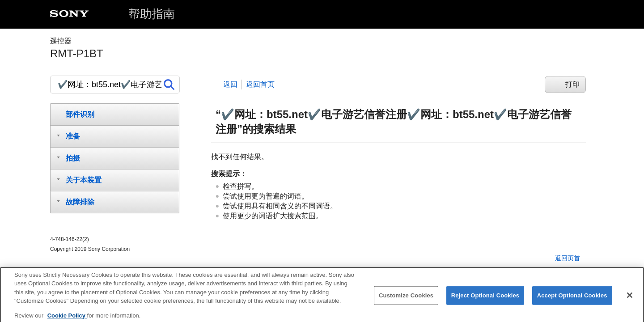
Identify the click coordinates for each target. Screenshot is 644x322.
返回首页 (260, 84)
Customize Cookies (406, 299)
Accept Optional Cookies (572, 299)
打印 (572, 84)
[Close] (630, 299)
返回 (230, 84)
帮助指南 (152, 14)
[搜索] (115, 85)
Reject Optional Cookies (485, 299)
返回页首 (568, 258)
